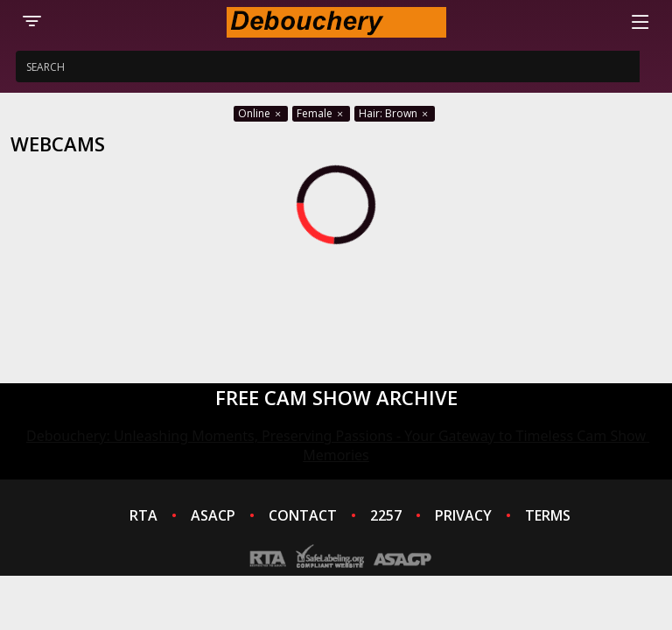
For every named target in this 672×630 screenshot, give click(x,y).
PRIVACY (463, 515)
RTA (143, 515)
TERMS (548, 515)
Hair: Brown (395, 113)
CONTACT (303, 515)
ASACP (213, 515)
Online (261, 113)
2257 (386, 515)
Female (321, 113)
